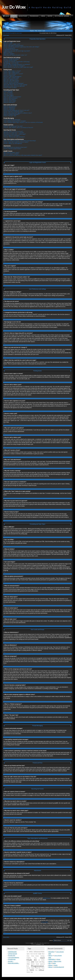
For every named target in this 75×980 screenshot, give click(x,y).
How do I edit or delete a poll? (11, 78)
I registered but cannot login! (11, 50)
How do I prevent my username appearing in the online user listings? (21, 47)
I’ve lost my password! (9, 48)
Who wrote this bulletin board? (11, 153)
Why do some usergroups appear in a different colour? (18, 113)
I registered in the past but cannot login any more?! (17, 51)
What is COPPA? (8, 52)
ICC (35, 960)
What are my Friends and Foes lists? (13, 126)
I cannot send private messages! (12, 120)
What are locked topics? (10, 101)
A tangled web (12, 959)
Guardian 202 (11, 955)
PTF (43, 944)
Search (40, 31)
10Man (31, 952)
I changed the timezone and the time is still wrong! (17, 62)
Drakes (28, 956)
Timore (43, 968)
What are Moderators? (9, 108)
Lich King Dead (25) (59, 967)
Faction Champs (35, 956)
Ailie (49, 963)
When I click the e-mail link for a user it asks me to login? (18, 67)
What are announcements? (11, 98)
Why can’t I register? (9, 54)
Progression (38, 966)
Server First (38, 968)
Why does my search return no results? (14, 133)
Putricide (28, 968)
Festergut (43, 956)
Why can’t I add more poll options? (12, 77)
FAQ (36, 31)
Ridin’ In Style (58, 961)
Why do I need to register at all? (12, 44)
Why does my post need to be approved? (14, 86)
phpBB (32, 943)
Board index (6, 35)
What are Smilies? (8, 94)
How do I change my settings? (11, 59)
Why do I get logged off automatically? (13, 45)
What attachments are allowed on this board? (15, 147)
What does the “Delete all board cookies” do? (15, 55)
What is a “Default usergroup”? (11, 114)
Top (4, 172)
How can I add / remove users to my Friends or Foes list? (18, 128)
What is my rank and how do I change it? (14, 66)
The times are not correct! (10, 60)
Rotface (33, 968)
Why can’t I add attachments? (11, 81)
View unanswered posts (8, 33)
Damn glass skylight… (13, 963)
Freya (35, 958)
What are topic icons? (9, 102)
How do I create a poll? (10, 75)
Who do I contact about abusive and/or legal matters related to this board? (23, 155)
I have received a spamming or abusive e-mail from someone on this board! (23, 122)
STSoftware (38, 944)
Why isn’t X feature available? (11, 154)
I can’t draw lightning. (14, 957)
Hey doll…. (11, 961)
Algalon (28, 954)
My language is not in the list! (11, 63)
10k (27, 952)
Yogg (32, 972)
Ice (39, 960)
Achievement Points (39, 952)
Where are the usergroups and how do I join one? (16, 110)
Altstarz (50, 965)
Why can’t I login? (8, 43)
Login (44, 31)
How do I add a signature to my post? (13, 74)
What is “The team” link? (10, 116)
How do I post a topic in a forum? (12, 71)
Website (28, 972)
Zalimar (50, 955)
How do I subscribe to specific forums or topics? (16, 142)
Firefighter (29, 958)
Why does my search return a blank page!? (15, 134)
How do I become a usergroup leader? (13, 112)
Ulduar (41, 970)
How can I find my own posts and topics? (14, 137)
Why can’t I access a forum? (11, 79)
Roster (59, 959)
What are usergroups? (9, 109)
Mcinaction (51, 952)
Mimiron (33, 964)
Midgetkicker (52, 959)
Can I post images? (9, 95)
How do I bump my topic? (10, 88)
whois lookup (45, 922)
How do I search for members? (12, 136)
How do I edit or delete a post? (11, 72)
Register (32, 31)
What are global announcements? (12, 97)
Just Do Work (14, 7)
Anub (40, 954)
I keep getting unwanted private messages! (15, 121)
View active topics (18, 33)
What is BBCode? (8, 91)
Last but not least (12, 954)
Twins (36, 970)
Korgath (37, 962)
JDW (33, 962)
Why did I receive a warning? (11, 82)
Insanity (43, 960)
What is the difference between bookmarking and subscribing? (20, 141)
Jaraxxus (28, 962)
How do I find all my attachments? (12, 149)
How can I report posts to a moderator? (14, 83)
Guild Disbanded (12, 952)
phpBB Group (47, 898)
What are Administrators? (10, 106)
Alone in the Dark (34, 954)
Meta (28, 964)
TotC (28, 970)
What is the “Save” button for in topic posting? (15, 85)
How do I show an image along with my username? (17, 64)
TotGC (32, 970)
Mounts (37, 964)
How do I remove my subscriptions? (13, 143)
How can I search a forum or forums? (13, 131)
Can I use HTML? (8, 93)
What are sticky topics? (10, 100)
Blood (43, 954)
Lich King (42, 962)
